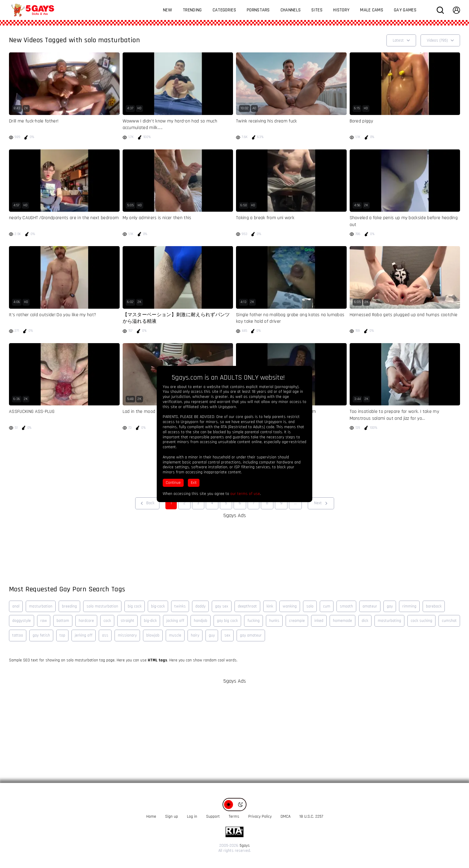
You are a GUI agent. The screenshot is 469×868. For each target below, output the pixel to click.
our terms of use (245, 494)
